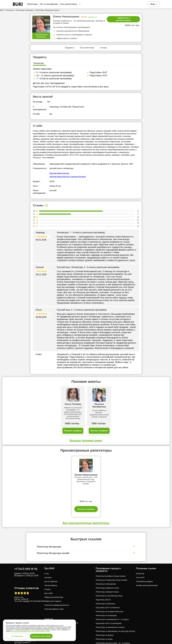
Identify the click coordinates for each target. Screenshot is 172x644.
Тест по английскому (49, 4)
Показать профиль (48, 422)
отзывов (26, 592)
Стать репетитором (68, 4)
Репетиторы (33, 4)
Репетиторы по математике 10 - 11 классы (112, 611)
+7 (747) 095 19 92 (26, 560)
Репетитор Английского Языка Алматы (111, 567)
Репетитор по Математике (106, 575)
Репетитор (140, 565)
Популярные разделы (144, 573)
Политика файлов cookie (54, 600)
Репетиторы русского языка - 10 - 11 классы (113, 634)
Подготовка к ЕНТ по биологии (108, 599)
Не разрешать (17, 636)
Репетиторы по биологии (105, 595)
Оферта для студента (53, 593)
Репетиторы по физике (105, 627)
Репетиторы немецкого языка (107, 583)
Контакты (48, 569)
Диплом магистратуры (59, 173)
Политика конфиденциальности (57, 596)
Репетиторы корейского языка (107, 579)
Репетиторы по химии (104, 631)
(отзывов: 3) (92, 17)
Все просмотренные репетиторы (86, 514)
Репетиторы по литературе (106, 607)
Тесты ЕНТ (140, 569)
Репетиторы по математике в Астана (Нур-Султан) (115, 623)
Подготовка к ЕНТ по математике (109, 615)
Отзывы (47, 581)
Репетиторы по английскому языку (109, 587)
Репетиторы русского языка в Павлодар (111, 638)
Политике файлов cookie (42, 631)
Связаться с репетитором (123, 19)
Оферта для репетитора (54, 589)
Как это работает (51, 573)
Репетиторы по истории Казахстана (110, 603)
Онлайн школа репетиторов (147, 577)
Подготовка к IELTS (103, 591)
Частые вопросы (51, 577)
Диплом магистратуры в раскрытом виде (68, 177)
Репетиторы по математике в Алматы (110, 619)
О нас (47, 565)
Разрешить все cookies (41, 636)
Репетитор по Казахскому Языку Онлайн (112, 571)
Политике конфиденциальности (21, 631)
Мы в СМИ (49, 585)
